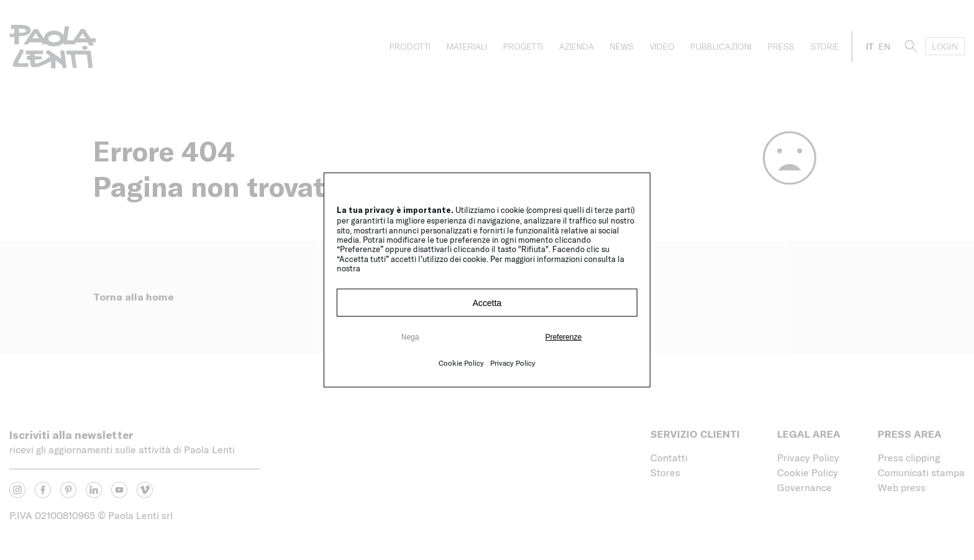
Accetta (487, 303)
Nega (410, 337)
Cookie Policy (461, 363)
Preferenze (564, 337)
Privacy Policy (513, 363)
